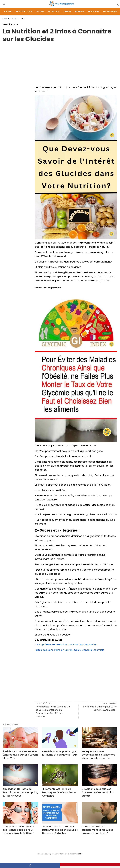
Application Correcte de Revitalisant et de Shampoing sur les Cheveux (20, 792)
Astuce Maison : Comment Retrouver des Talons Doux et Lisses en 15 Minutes (60, 830)
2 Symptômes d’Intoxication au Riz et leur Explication (66, 644)
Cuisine (40, 11)
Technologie (110, 11)
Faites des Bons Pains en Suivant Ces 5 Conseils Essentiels (69, 650)
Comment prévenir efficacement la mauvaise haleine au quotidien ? (97, 830)
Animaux (79, 11)
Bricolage (93, 11)
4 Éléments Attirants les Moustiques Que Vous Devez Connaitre (59, 792)
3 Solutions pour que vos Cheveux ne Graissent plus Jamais (98, 792)
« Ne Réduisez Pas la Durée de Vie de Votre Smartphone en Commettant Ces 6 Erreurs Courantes (53, 712)
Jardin (67, 11)
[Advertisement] (60, 61)
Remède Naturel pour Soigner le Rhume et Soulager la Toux (60, 753)
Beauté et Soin (24, 11)
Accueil (8, 11)
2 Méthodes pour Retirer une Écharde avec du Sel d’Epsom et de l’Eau (20, 755)
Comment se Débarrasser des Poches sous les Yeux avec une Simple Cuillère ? (18, 830)
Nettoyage (54, 11)
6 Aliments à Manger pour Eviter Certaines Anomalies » (100, 708)
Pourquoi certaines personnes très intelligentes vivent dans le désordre (98, 755)
